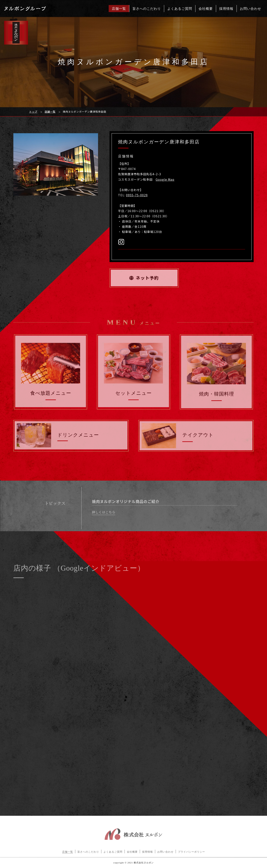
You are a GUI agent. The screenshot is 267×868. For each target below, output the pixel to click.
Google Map (165, 179)
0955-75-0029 (137, 195)
